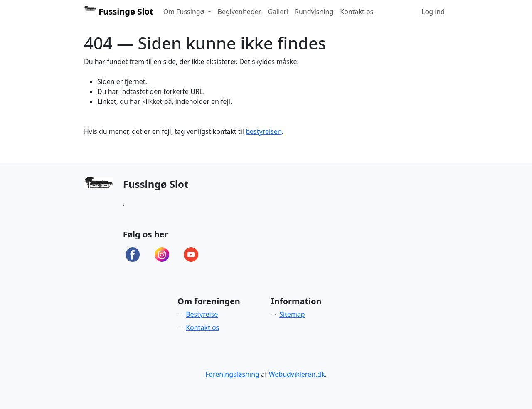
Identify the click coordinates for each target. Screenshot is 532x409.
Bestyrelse (202, 314)
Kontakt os (357, 12)
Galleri (278, 12)
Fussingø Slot (119, 11)
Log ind (433, 12)
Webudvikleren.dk (297, 374)
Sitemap (292, 314)
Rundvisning (314, 12)
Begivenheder (240, 12)
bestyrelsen (264, 131)
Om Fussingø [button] (185, 12)
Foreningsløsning (232, 374)
